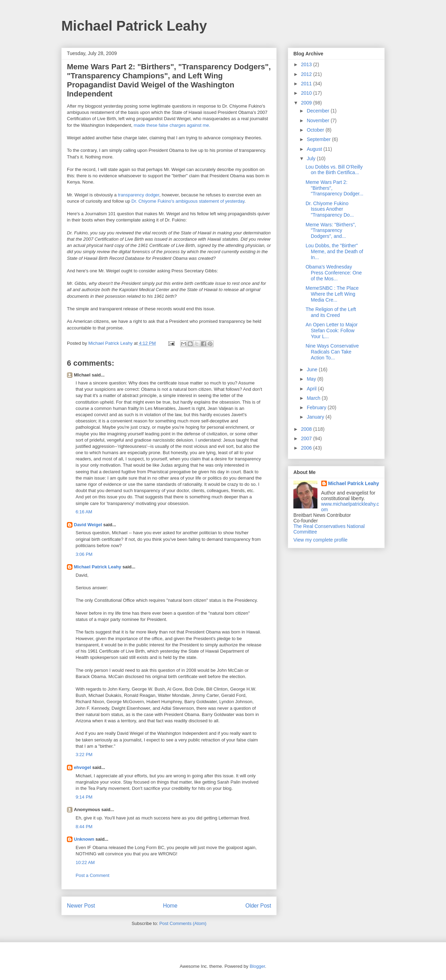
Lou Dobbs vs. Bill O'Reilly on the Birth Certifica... (334, 170)
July (312, 158)
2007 (307, 438)
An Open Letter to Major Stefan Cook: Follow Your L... (332, 330)
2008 (307, 429)
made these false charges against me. (172, 125)
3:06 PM (84, 554)
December (318, 111)
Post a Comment (93, 875)
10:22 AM (85, 862)
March (314, 398)
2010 (307, 93)
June (313, 370)
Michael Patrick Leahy (134, 26)
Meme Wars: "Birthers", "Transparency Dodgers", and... (331, 231)
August (315, 149)
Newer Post (81, 906)
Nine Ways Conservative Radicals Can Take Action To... (332, 352)
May (312, 379)
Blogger (257, 966)
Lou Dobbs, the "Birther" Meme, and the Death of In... (334, 251)
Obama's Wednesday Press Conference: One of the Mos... (334, 273)
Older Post (258, 906)
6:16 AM (84, 512)
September (319, 139)
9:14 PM (84, 797)
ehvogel (82, 767)
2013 (307, 64)
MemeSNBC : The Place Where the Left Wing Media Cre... (332, 294)
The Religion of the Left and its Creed (331, 312)
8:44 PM (84, 827)
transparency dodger (139, 195)
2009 (307, 103)
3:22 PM (84, 755)
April (312, 389)
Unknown (84, 839)
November (318, 120)
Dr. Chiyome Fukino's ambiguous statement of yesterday (188, 201)
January (316, 417)
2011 (307, 84)
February (317, 407)
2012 (307, 74)
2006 (307, 448)
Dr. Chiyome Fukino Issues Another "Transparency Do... (330, 209)
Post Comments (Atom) (183, 923)
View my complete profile (320, 540)
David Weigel (88, 525)
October (316, 130)
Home (170, 906)
